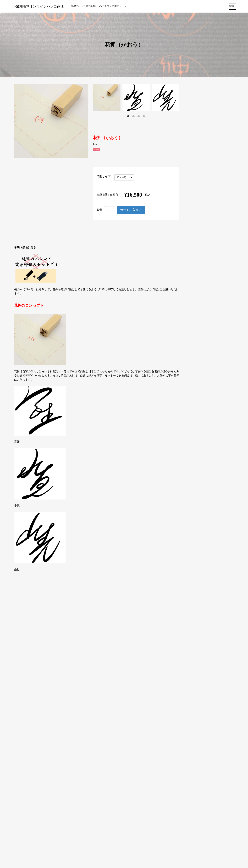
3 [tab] (139, 116)
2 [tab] (134, 116)
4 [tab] (144, 116)
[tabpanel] (108, 98)
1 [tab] (128, 116)
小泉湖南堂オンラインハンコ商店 (38, 6)
